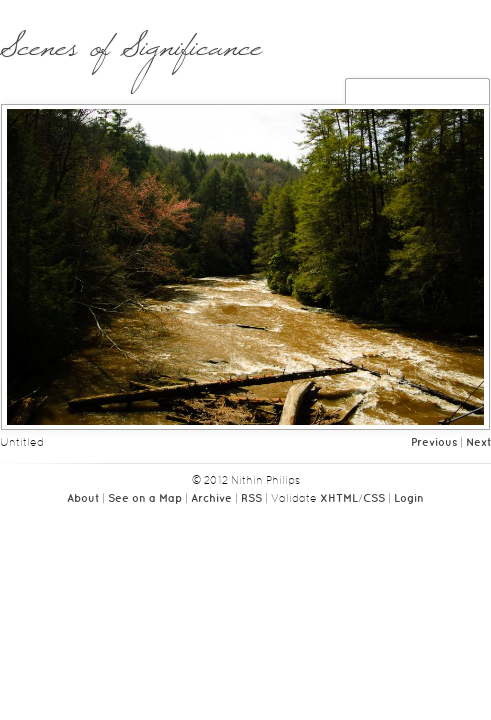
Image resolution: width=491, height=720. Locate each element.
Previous (434, 443)
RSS (251, 499)
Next (478, 443)
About (83, 499)
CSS (374, 499)
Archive (211, 499)
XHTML (339, 499)
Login (409, 499)
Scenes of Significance (130, 57)
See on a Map (145, 499)
